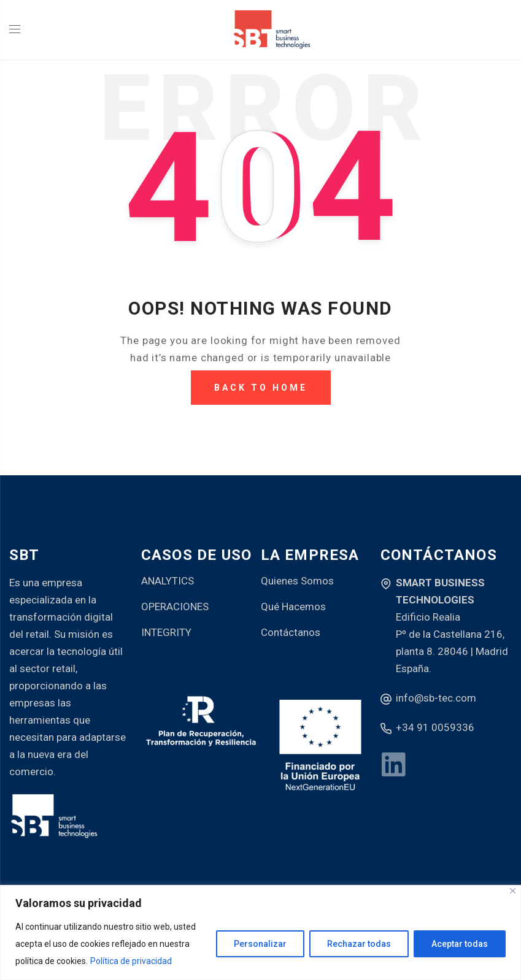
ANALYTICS (168, 581)
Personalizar (260, 944)
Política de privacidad (131, 961)
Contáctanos (291, 632)
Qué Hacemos (293, 607)
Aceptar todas (460, 944)
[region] (260, 932)
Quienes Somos (297, 581)
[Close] (513, 891)
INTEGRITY (166, 632)
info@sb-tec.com (436, 698)
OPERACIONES (175, 607)
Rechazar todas (359, 944)
